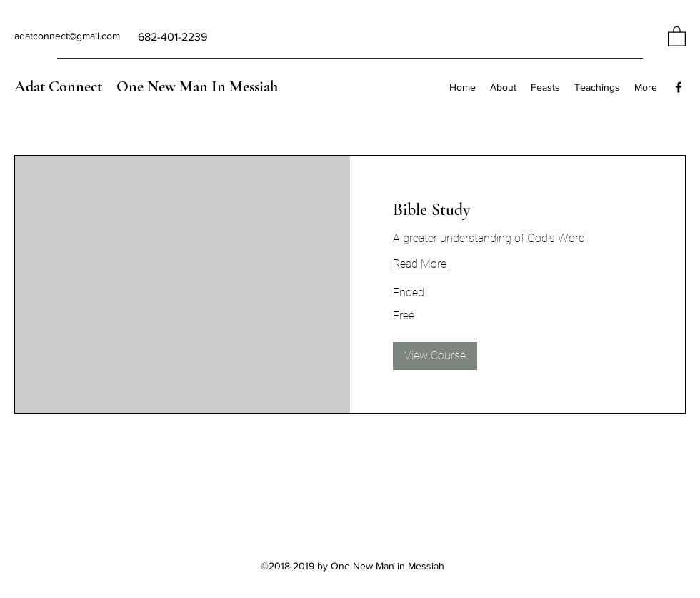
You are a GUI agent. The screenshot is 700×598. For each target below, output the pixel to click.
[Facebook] (679, 87)
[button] (677, 36)
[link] (517, 210)
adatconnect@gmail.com (67, 36)
